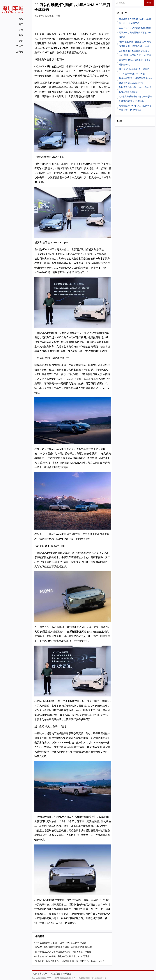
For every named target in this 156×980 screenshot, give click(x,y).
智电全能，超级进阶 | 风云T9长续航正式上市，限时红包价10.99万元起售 (70, 961)
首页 (21, 19)
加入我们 (44, 974)
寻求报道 (67, 974)
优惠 (21, 30)
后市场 (20, 52)
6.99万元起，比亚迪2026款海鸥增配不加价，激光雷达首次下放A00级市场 (135, 32)
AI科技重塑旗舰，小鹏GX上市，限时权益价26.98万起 (61, 943)
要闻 (21, 35)
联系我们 (56, 974)
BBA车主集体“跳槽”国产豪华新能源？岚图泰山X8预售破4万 (64, 947)
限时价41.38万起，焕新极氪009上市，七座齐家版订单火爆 (63, 952)
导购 (21, 41)
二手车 (20, 46)
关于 (35, 974)
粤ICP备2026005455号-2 (65, 978)
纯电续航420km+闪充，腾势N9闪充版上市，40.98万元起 (62, 956)
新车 (21, 24)
